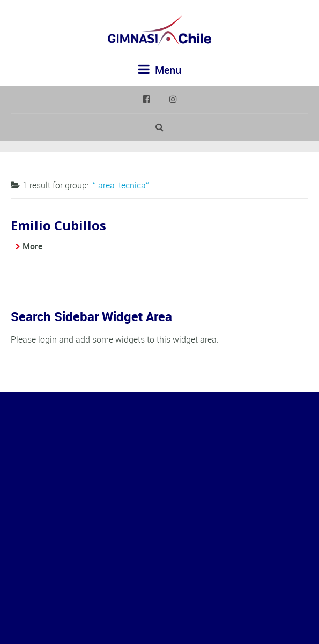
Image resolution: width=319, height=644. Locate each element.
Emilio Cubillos (58, 225)
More (32, 246)
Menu (160, 70)
